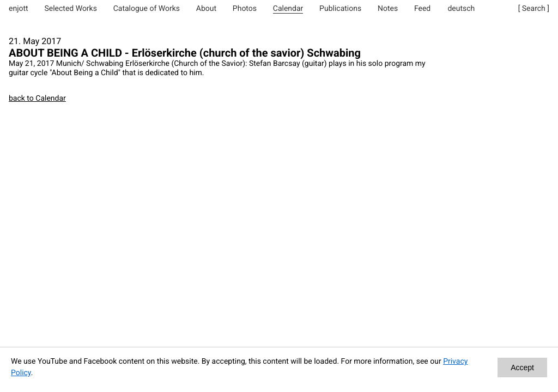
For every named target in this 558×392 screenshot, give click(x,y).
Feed (422, 9)
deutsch (461, 9)
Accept (522, 367)
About (206, 9)
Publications (340, 9)
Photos (245, 9)
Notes (388, 9)
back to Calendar (37, 99)
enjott (19, 9)
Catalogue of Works (147, 9)
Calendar (288, 9)
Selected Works (71, 9)
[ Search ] (534, 9)
